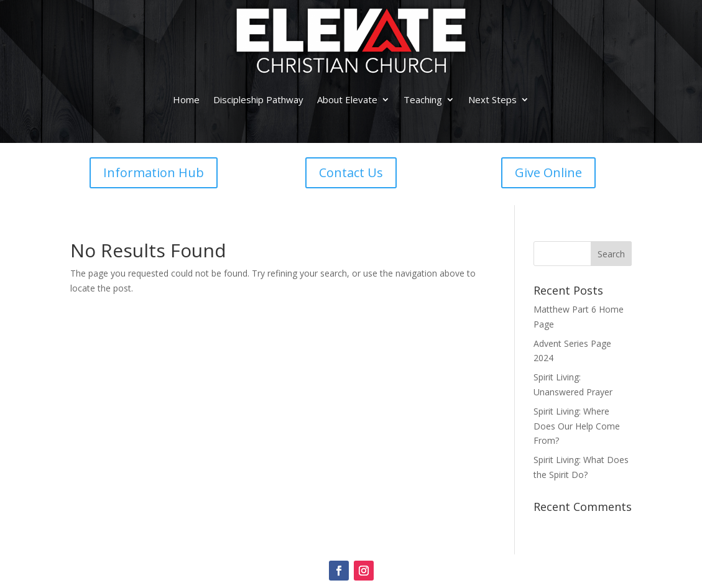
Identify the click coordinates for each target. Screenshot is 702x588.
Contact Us (351, 172)
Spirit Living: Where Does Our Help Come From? (577, 426)
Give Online (548, 172)
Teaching (423, 99)
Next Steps (492, 99)
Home (186, 99)
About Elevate (347, 99)
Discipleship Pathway (258, 99)
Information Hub (154, 172)
